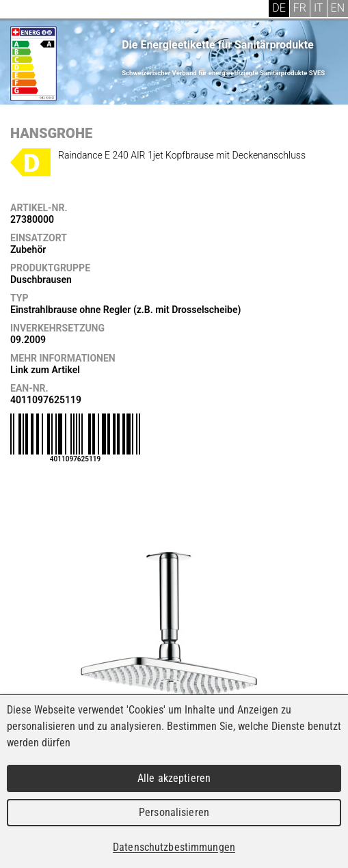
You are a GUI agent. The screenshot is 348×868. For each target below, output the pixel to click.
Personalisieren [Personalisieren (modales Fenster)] (174, 812)
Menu (21, 10)
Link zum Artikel (45, 370)
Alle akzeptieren (174, 778)
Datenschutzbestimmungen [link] (174, 847)
